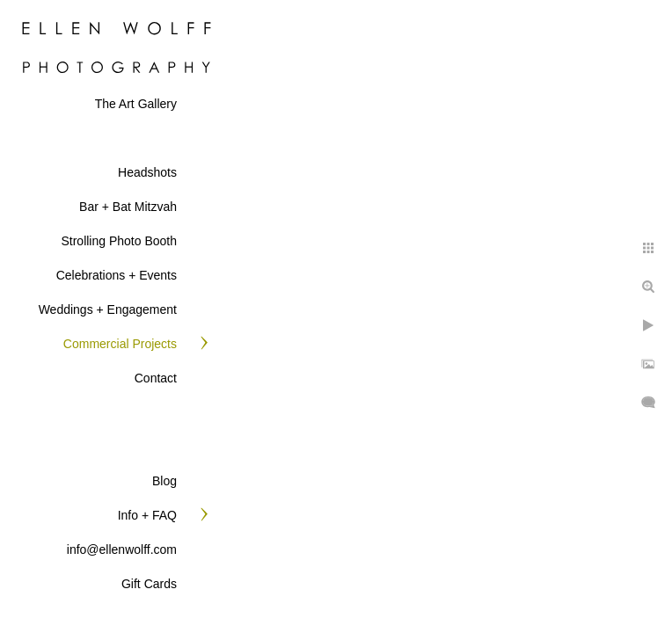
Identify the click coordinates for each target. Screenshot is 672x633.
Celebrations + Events (117, 275)
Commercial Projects (120, 344)
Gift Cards (149, 584)
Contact (156, 378)
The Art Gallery (136, 104)
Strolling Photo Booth (119, 241)
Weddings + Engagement (108, 309)
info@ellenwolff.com (122, 549)
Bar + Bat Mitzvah (128, 207)
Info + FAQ (147, 515)
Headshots (147, 172)
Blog (164, 481)
